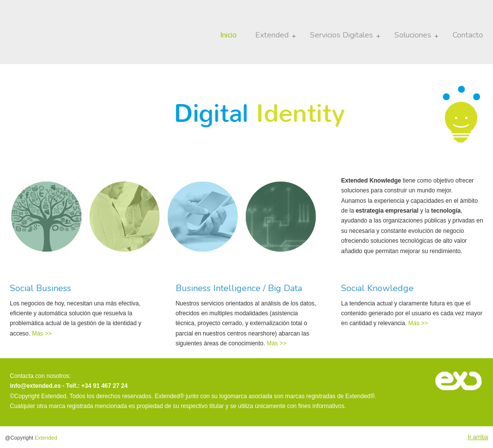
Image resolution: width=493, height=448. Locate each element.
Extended (46, 438)
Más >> (41, 334)
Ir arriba (478, 437)
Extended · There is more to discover (50, 35)
